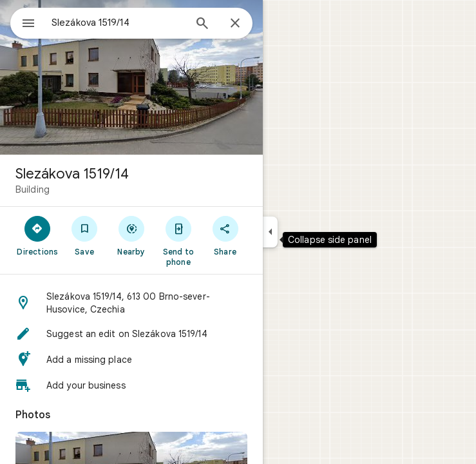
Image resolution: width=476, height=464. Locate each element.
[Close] (235, 24)
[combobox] (118, 23)
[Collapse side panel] (270, 232)
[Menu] (28, 24)
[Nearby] (132, 235)
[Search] (202, 24)
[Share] (225, 235)
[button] (131, 303)
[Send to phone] (178, 240)
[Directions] (38, 235)
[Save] (85, 235)
